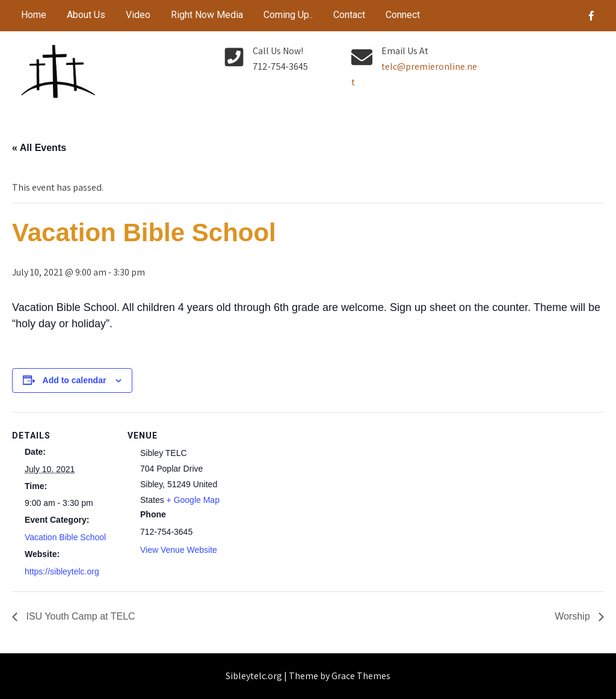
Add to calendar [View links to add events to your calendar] (75, 380)
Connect (403, 15)
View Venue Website (179, 550)
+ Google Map (193, 500)
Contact (349, 15)
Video (138, 15)
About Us (86, 15)
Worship (574, 616)
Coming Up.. (288, 15)
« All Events (39, 148)
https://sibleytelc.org (62, 571)
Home (34, 15)
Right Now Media (207, 15)
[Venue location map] (306, 495)
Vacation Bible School (65, 537)
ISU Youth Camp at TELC (79, 616)
